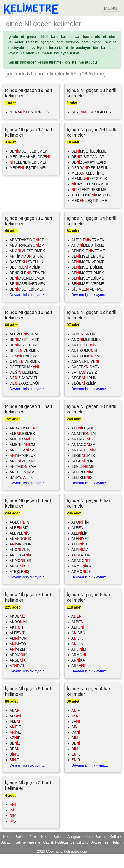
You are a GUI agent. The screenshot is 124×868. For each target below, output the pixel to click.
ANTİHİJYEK (84, 359)
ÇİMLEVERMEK (25, 375)
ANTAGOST (83, 453)
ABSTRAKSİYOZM (27, 259)
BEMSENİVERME (88, 276)
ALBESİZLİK (84, 348)
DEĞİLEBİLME (24, 386)
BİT (14, 774)
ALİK (77, 652)
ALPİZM (80, 563)
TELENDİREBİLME (89, 203)
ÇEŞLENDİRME (25, 370)
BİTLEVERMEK (24, 364)
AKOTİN (80, 536)
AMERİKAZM (22, 458)
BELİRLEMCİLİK (25, 281)
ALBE (78, 636)
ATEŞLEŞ (20, 585)
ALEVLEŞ (20, 547)
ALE (15, 735)
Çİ (75, 752)
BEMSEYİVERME (88, 298)
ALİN (77, 658)
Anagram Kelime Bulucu (87, 851)
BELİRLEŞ (82, 491)
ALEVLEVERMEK (88, 254)
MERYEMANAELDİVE (30, 171)
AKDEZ (18, 630)
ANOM (79, 663)
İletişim (118, 856)
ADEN (78, 647)
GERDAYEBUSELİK (90, 181)
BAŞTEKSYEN (85, 381)
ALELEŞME (83, 442)
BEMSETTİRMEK (88, 287)
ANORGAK (21, 569)
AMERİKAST (22, 453)
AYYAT (17, 679)
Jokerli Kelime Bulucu (47, 851)
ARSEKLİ (19, 580)
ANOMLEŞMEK (86, 353)
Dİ (75, 763)
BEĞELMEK (83, 469)
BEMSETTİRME (25, 359)
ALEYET (80, 552)
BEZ (15, 757)
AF (75, 724)
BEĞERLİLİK (84, 397)
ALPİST (80, 558)
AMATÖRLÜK (23, 469)
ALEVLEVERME (25, 348)
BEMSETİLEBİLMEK (28, 165)
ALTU (78, 641)
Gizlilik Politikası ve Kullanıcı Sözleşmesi (76, 856)
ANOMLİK (20, 563)
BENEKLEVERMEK (28, 287)
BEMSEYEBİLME (88, 292)
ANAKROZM (84, 447)
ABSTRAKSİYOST (27, 254)
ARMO (79, 668)
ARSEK (18, 674)
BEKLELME (83, 480)
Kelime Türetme (28, 856)
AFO (15, 730)
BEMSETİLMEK (24, 353)
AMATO (18, 658)
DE (76, 757)
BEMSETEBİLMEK (27, 303)
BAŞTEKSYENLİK (26, 276)
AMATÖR (81, 569)
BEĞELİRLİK (84, 392)
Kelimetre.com (75, 865)
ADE (15, 741)
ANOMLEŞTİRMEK (27, 265)
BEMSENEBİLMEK (27, 292)
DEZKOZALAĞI (24, 397)
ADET (78, 630)
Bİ (75, 741)
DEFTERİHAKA (24, 381)
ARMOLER (20, 574)
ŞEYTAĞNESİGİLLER (91, 126)
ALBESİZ (19, 541)
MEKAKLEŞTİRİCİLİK (29, 126)
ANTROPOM (84, 464)
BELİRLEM (82, 486)
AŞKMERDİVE (85, 375)
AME (15, 746)
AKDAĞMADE (23, 442)
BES (15, 763)
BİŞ (14, 768)
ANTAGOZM (83, 458)
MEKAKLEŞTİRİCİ (88, 187)
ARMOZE (81, 585)
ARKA (78, 674)
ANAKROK (20, 552)
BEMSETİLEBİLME (89, 165)
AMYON (18, 652)
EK (76, 768)
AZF (15, 752)
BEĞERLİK (82, 475)
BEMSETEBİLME (87, 281)
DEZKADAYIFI (23, 392)
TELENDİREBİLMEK (28, 176)
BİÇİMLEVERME (87, 303)
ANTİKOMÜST (85, 364)
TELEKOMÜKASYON (91, 209)
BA (76, 735)
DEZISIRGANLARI (88, 171)
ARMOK (18, 668)
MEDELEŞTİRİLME (89, 214)
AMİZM (17, 663)
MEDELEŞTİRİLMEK (29, 181)
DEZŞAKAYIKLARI (89, 176)
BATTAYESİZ (84, 386)
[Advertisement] (62, 23)
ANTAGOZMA (23, 480)
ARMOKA (81, 580)
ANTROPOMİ (23, 486)
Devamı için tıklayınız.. (28, 308)
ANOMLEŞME (23, 475)
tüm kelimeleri (91, 61)
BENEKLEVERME (88, 265)
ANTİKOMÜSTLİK (26, 270)
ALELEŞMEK (22, 447)
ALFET (17, 647)
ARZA (78, 679)
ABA (15, 724)
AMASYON (21, 558)
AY (75, 730)
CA (76, 746)
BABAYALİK (21, 491)
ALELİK (79, 547)
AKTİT (17, 641)
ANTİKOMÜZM (86, 370)
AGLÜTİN (19, 536)
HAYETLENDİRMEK (90, 198)
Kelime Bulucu (15, 851)
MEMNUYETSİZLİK (89, 192)
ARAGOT (81, 574)
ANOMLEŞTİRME (88, 259)
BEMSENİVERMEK (27, 298)
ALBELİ (79, 541)
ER (76, 774)
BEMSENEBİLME (88, 270)
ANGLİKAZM (22, 464)
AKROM (18, 636)
